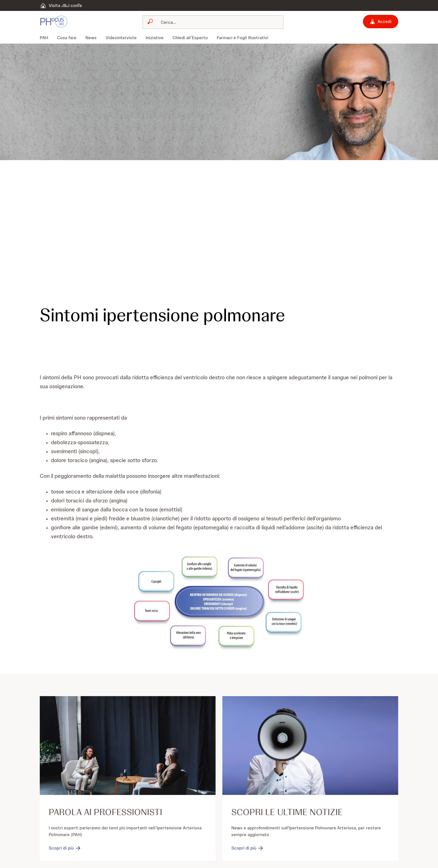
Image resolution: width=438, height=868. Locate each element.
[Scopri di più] (65, 848)
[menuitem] (46, 38)
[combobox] (213, 22)
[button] (219, 604)
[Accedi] (381, 22)
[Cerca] (216, 22)
